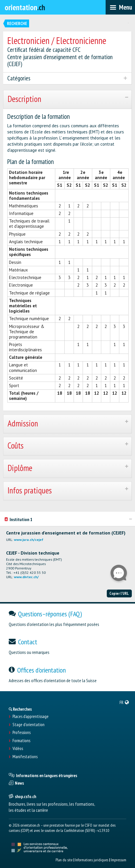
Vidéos (18, 749)
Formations (21, 741)
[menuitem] (124, 702)
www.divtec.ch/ (26, 577)
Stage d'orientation (29, 725)
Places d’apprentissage (31, 717)
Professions (22, 733)
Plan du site (64, 860)
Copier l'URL (119, 593)
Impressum (119, 860)
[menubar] (120, 7)
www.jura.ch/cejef (29, 540)
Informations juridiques (92, 860)
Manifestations (25, 757)
